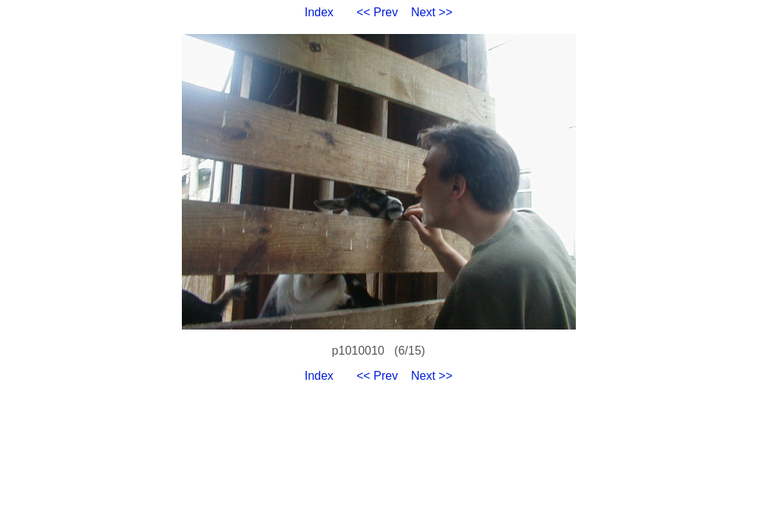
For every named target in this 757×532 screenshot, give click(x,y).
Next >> (432, 12)
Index (319, 12)
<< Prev (377, 12)
